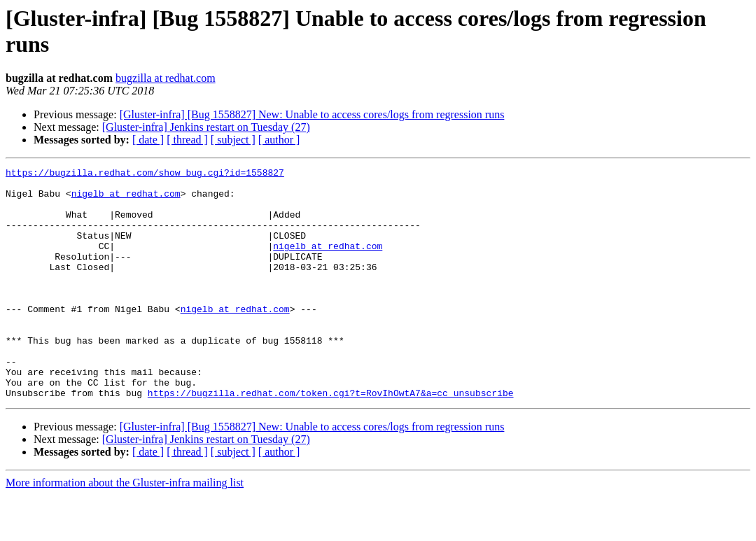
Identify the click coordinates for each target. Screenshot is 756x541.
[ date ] (148, 140)
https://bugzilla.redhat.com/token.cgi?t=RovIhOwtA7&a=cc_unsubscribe (331, 439)
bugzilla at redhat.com (166, 78)
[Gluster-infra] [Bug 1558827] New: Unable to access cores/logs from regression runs (312, 114)
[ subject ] (233, 140)
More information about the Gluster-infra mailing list (125, 529)
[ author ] (279, 140)
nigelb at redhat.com (126, 199)
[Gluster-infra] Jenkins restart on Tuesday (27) (206, 127)
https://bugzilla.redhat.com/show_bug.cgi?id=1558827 (145, 174)
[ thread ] (187, 140)
